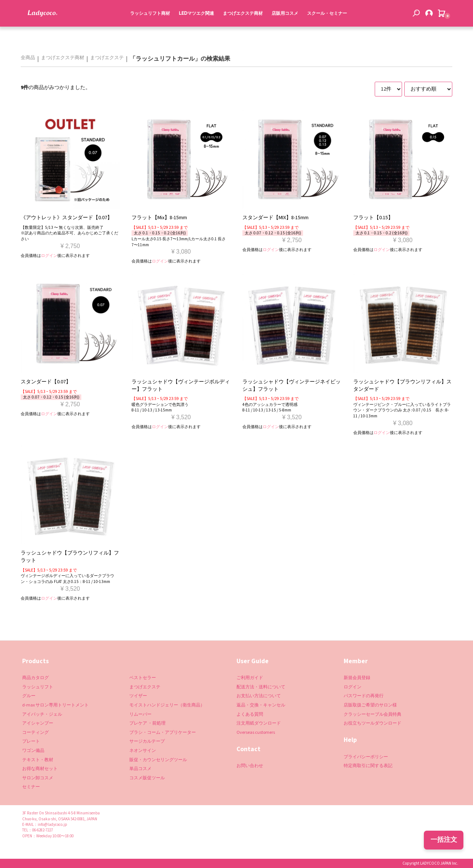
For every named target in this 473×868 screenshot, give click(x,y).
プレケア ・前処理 (147, 723)
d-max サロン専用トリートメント (55, 705)
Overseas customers (256, 733)
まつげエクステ (107, 58)
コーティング (35, 733)
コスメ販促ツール (147, 778)
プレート (31, 741)
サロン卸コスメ (38, 778)
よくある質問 (250, 714)
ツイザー (138, 696)
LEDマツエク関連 (195, 29)
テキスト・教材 (38, 760)
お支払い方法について (259, 696)
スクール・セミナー (325, 29)
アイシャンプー (38, 723)
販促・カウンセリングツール (158, 760)
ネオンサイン (143, 751)
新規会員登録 (357, 678)
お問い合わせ (250, 766)
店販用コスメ (283, 29)
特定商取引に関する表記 (368, 766)
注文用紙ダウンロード (259, 723)
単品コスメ (140, 769)
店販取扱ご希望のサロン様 (370, 705)
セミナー (31, 787)
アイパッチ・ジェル (42, 714)
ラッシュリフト (38, 687)
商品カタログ (35, 678)
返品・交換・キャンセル (261, 705)
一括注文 (444, 840)
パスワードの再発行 (364, 696)
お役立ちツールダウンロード (372, 723)
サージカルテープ (147, 741)
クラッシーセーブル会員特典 (372, 714)
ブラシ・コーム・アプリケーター (163, 733)
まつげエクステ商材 (241, 29)
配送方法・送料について (261, 687)
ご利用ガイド (250, 678)
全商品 (28, 58)
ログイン (49, 256)
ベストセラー (143, 678)
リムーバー (140, 714)
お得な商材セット (40, 769)
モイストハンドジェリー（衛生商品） (167, 705)
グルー (29, 696)
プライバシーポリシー (366, 757)
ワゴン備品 (33, 751)
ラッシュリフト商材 (148, 29)
